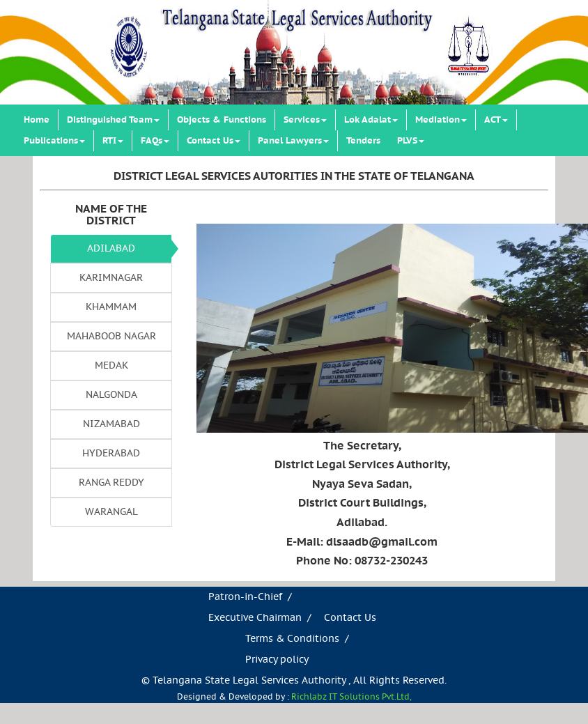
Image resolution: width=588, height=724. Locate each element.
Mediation (441, 120)
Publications (54, 140)
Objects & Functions (222, 120)
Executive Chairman (255, 618)
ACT (496, 120)
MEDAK (111, 366)
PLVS (411, 140)
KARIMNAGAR (111, 278)
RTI (113, 140)
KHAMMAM (111, 307)
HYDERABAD (111, 454)
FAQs (155, 140)
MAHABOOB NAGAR (111, 337)
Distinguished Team (113, 120)
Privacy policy (277, 660)
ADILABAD (111, 249)
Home (37, 120)
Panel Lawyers (293, 140)
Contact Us (214, 140)
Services (305, 120)
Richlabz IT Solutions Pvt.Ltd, (351, 697)
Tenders (363, 140)
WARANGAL (111, 512)
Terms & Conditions (292, 639)
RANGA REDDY (111, 483)
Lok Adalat (371, 120)
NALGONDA (111, 395)
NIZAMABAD (111, 424)
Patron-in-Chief (245, 597)
